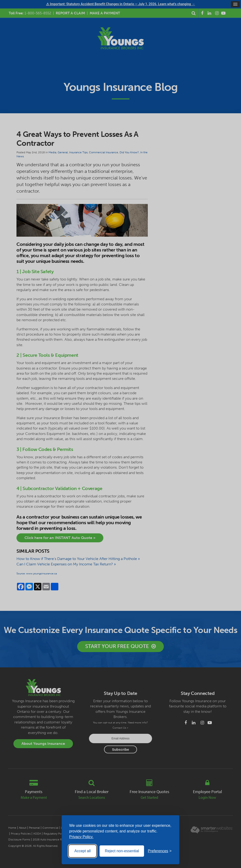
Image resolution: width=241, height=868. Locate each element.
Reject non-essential (122, 851)
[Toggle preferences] (160, 851)
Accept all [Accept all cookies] (82, 851)
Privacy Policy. (81, 837)
